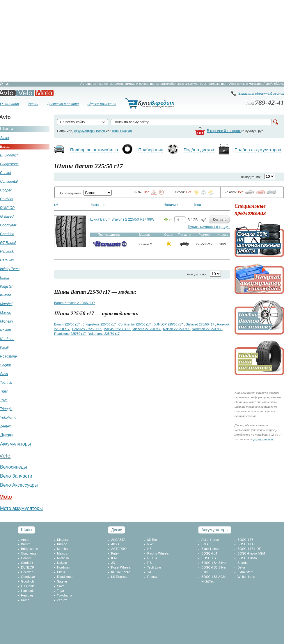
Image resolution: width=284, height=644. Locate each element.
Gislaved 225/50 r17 (200, 324)
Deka (241, 567)
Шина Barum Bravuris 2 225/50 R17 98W (122, 219)
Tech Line (154, 567)
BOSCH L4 (209, 553)
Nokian (62, 563)
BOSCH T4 (245, 544)
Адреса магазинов (102, 104)
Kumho (62, 544)
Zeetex (62, 600)
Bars (205, 544)
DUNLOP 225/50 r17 (168, 324)
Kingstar (63, 540)
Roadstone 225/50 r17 (70, 334)
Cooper (26, 558)
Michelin (63, 558)
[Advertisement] (142, 41)
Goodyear (28, 577)
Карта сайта (8, 84)
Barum (26, 544)
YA (149, 572)
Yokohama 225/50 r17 (104, 334)
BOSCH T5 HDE (249, 549)
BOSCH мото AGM (251, 553)
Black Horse (210, 549)
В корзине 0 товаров (224, 131)
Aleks (115, 544)
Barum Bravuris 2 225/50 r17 (75, 303)
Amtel (25, 540)
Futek (115, 553)
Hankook (27, 591)
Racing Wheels (158, 553)
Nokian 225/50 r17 (176, 329)
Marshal (63, 549)
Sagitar (62, 581)
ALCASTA (118, 540)
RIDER (152, 558)
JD (113, 563)
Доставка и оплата (63, 104)
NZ (149, 549)
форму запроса (263, 439)
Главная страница (2, 84)
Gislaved (27, 572)
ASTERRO (119, 549)
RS (149, 563)
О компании (9, 104)
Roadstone (65, 577)
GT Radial (28, 586)
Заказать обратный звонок (261, 94)
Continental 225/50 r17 (135, 324)
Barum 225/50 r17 (67, 324)
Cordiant (27, 563)
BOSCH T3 (245, 540)
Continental (29, 553)
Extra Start (245, 572)
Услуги (33, 104)
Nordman (64, 567)
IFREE (116, 558)
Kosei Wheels (121, 567)
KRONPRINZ (121, 572)
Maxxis (62, 553)
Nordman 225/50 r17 (207, 329)
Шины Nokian (122, 131)
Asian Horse (210, 540)
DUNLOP (28, 567)
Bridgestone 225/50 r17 (99, 324)
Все (147, 192)
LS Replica (119, 577)
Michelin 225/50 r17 (147, 329)
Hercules (27, 595)
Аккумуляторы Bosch (90, 131)
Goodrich (27, 581)
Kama (25, 600)
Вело (25, 93)
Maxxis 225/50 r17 (117, 329)
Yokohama (65, 595)
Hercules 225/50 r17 (87, 329)
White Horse (246, 577)
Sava (61, 586)
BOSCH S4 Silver (214, 563)
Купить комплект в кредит (209, 227)
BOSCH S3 (210, 558)
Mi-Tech (153, 540)
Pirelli (61, 572)
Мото (44, 93)
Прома (152, 577)
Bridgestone (30, 549)
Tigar (61, 591)
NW (150, 544)
